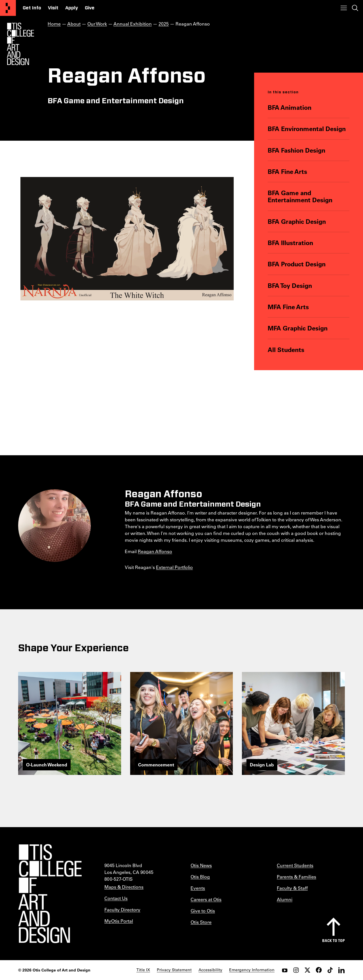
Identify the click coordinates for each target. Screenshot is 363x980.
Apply (72, 8)
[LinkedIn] (341, 970)
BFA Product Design (297, 264)
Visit (53, 8)
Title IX (143, 970)
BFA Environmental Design (307, 129)
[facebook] (319, 970)
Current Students (295, 865)
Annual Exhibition (133, 24)
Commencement (156, 765)
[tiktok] (330, 970)
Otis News (201, 865)
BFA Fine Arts (287, 171)
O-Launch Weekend (47, 765)
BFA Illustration (290, 243)
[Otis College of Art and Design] (8, 8)
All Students (286, 350)
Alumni (285, 899)
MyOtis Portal (119, 921)
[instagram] (296, 970)
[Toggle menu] (344, 8)
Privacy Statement (174, 970)
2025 (164, 24)
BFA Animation (290, 107)
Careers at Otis (206, 899)
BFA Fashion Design (296, 150)
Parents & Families (296, 877)
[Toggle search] (355, 8)
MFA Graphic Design (298, 328)
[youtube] (285, 970)
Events (198, 888)
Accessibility (210, 970)
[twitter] (307, 970)
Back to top (334, 940)
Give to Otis (203, 911)
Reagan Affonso (155, 551)
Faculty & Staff (292, 888)
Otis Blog (200, 877)
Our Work (97, 24)
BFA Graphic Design (297, 221)
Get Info (32, 8)
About (74, 24)
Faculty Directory (122, 910)
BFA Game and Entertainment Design (300, 196)
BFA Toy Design (290, 285)
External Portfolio (174, 567)
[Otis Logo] (20, 44)
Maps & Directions (124, 887)
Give (90, 8)
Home (54, 24)
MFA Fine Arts (288, 307)
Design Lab (262, 765)
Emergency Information (252, 970)
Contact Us (116, 898)
